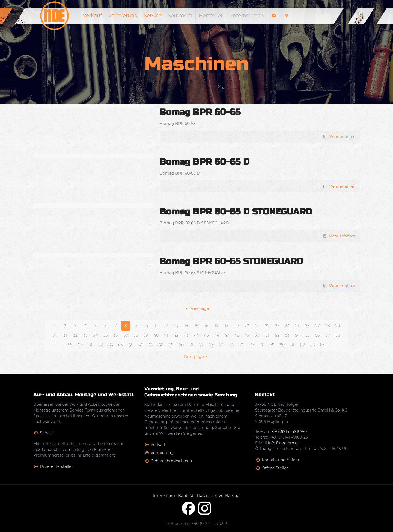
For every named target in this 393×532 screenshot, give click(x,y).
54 (297, 335)
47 (227, 335)
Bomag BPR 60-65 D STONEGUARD (236, 212)
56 (318, 335)
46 (217, 335)
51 (267, 335)
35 (106, 335)
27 (318, 326)
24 (287, 326)
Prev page (197, 308)
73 (212, 345)
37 (126, 335)
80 (282, 345)
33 (85, 335)
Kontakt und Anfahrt (281, 460)
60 (80, 345)
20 (247, 326)
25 (297, 326)
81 (292, 345)
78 (262, 345)
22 (267, 326)
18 (227, 326)
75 (232, 345)
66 (141, 345)
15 (196, 326)
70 (181, 345)
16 (207, 326)
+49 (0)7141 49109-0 (288, 431)
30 (55, 335)
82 (303, 345)
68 (161, 345)
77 (252, 345)
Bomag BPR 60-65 (200, 112)
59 (70, 345)
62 (101, 345)
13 (176, 326)
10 (146, 326)
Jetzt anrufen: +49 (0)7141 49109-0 (196, 524)
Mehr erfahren (342, 137)
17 (217, 326)
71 (191, 345)
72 (201, 345)
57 (328, 335)
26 (307, 326)
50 (257, 335)
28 (328, 326)
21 (257, 326)
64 (121, 345)
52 (277, 335)
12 (166, 326)
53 (287, 335)
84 (323, 345)
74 (222, 345)
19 (237, 326)
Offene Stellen (275, 468)
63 (111, 345)
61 (90, 345)
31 (65, 335)
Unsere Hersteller (56, 466)
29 (338, 326)
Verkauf (158, 445)
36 (116, 335)
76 (242, 345)
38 (136, 335)
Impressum (164, 496)
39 (146, 335)
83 (313, 345)
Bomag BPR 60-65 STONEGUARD (231, 261)
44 (196, 335)
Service (47, 433)
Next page (197, 357)
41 (166, 335)
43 (186, 335)
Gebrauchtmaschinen (171, 461)
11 (156, 326)
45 (206, 335)
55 (308, 335)
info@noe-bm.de (284, 443)
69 (171, 345)
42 (176, 335)
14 (186, 326)
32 (75, 335)
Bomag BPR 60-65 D (205, 162)
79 (272, 345)
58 (338, 335)
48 (237, 335)
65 (131, 345)
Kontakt (186, 496)
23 (277, 326)
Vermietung (162, 453)
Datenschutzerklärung (218, 496)
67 (151, 345)
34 (95, 335)
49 (247, 335)
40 (156, 335)
